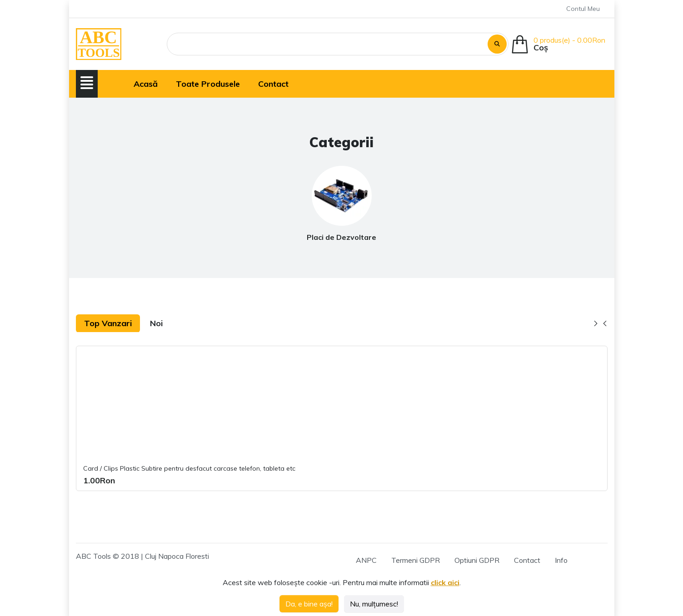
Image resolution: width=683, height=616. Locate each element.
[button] (87, 83)
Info (561, 560)
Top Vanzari (108, 323)
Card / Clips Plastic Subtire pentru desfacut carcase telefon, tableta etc (189, 468)
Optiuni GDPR (477, 560)
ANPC (366, 560)
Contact (527, 560)
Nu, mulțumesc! (374, 604)
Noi (156, 323)
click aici (445, 582)
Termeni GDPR (416, 560)
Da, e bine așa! (309, 604)
